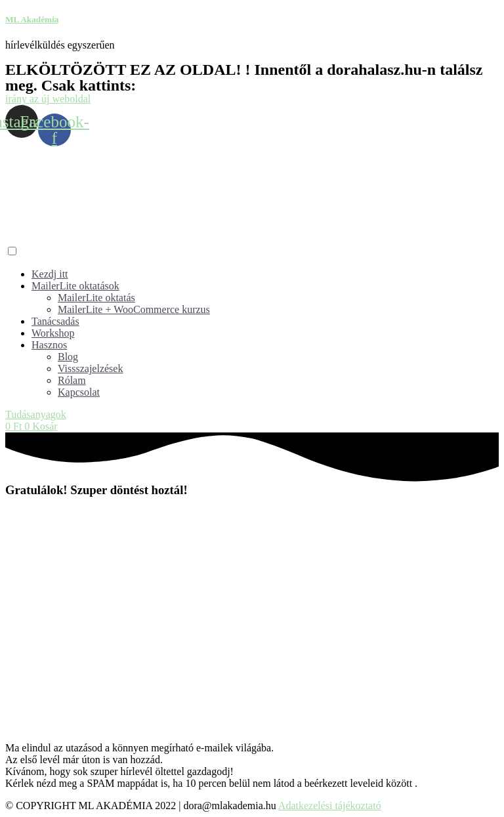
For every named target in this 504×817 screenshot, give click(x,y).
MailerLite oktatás (96, 298)
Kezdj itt (50, 274)
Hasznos (49, 345)
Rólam (72, 380)
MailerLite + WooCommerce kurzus (134, 309)
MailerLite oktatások (75, 286)
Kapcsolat (79, 392)
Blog (68, 357)
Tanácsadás (55, 321)
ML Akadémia (32, 19)
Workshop (53, 333)
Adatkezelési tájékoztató (330, 806)
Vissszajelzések (90, 368)
